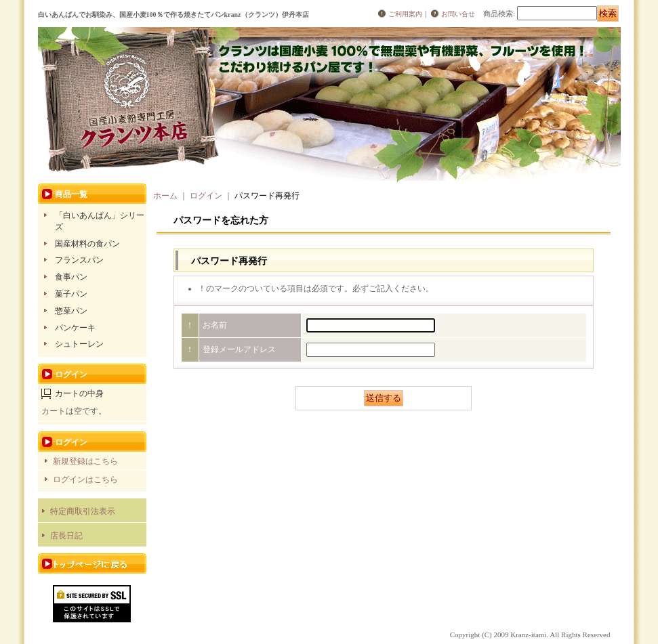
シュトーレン (79, 344)
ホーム (165, 196)
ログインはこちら (85, 479)
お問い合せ (458, 14)
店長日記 (66, 536)
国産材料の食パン (87, 244)
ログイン (206, 196)
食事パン (71, 277)
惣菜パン (71, 311)
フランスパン (79, 260)
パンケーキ (75, 328)
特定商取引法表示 (83, 511)
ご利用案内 (405, 14)
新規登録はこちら (85, 461)
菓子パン (71, 294)
